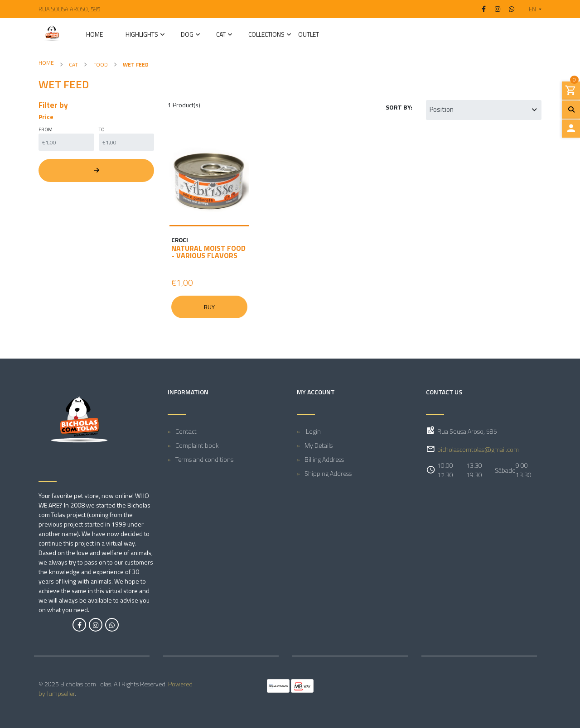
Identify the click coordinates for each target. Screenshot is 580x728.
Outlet (309, 35)
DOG (187, 35)
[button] (532, 9)
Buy (209, 307)
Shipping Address (328, 473)
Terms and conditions (204, 459)
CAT (221, 35)
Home (94, 35)
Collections (266, 35)
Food (101, 65)
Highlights (142, 35)
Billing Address (324, 459)
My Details (319, 445)
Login (313, 431)
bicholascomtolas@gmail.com (478, 449)
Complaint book (197, 445)
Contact (186, 431)
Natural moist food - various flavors (208, 252)
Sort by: (399, 107)
